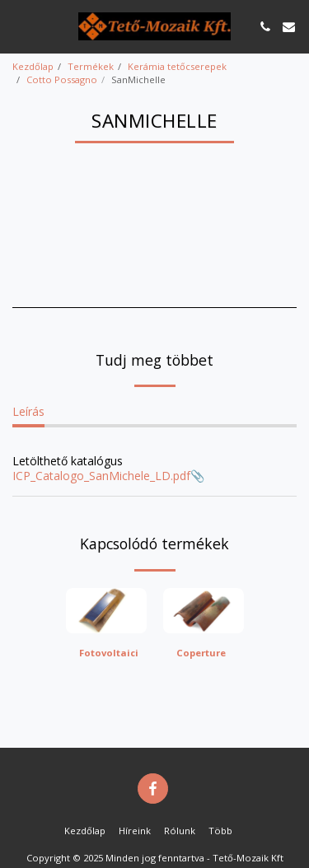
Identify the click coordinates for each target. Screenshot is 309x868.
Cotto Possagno (62, 79)
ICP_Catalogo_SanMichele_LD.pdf (101, 476)
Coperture (201, 653)
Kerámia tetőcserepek (177, 66)
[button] (18, 26)
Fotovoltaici (109, 653)
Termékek (91, 66)
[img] (106, 611)
